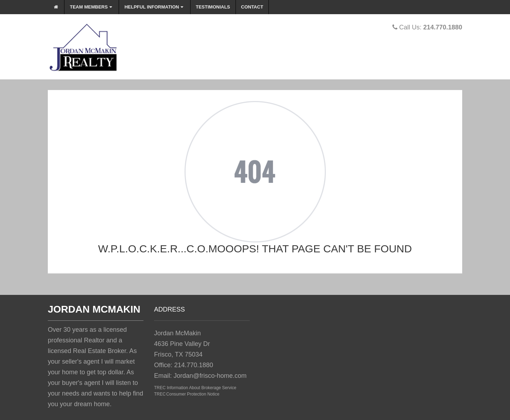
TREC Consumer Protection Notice (187, 394)
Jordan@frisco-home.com (210, 376)
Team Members (92, 7)
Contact (252, 7)
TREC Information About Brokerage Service (195, 388)
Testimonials (213, 7)
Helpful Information (154, 7)
